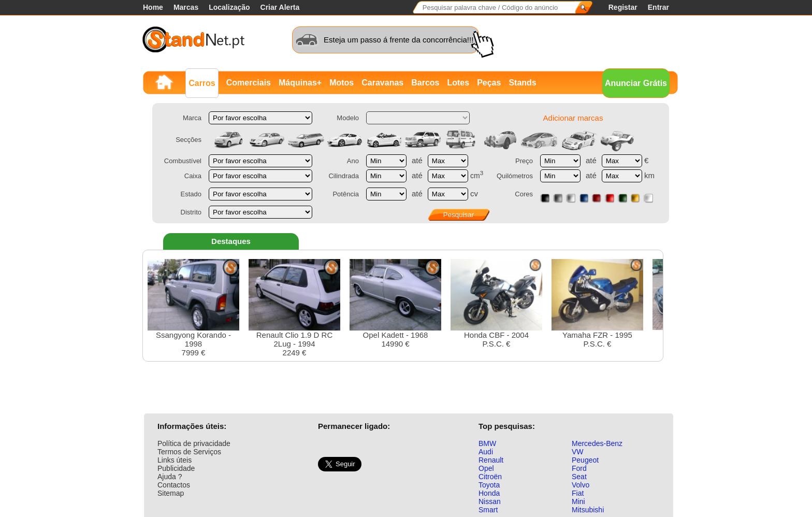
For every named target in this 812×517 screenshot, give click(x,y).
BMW (487, 443)
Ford (579, 468)
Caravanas (382, 83)
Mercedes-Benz (597, 443)
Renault (491, 460)
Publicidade (176, 468)
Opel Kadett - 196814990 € (395, 304)
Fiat (578, 493)
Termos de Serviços (189, 452)
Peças (489, 83)
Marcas (186, 7)
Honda (489, 493)
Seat (579, 477)
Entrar (658, 7)
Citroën (490, 477)
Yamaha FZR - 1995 (597, 304)
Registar (623, 7)
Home (153, 7)
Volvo (581, 485)
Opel (486, 468)
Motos (342, 83)
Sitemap (171, 493)
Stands (522, 83)
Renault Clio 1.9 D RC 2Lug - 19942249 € (294, 308)
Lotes (458, 83)
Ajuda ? (170, 477)
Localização (229, 7)
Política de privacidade (194, 443)
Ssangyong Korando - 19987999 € (193, 308)
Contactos (174, 485)
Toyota (489, 485)
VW (578, 452)
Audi (486, 452)
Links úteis (175, 460)
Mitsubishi (588, 510)
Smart (488, 510)
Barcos (425, 83)
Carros (202, 83)
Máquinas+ (300, 83)
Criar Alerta (280, 7)
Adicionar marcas (573, 118)
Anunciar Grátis (636, 83)
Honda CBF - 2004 (496, 304)
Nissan (490, 501)
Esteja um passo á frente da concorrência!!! (398, 40)
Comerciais (249, 83)
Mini (578, 501)
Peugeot (585, 460)
